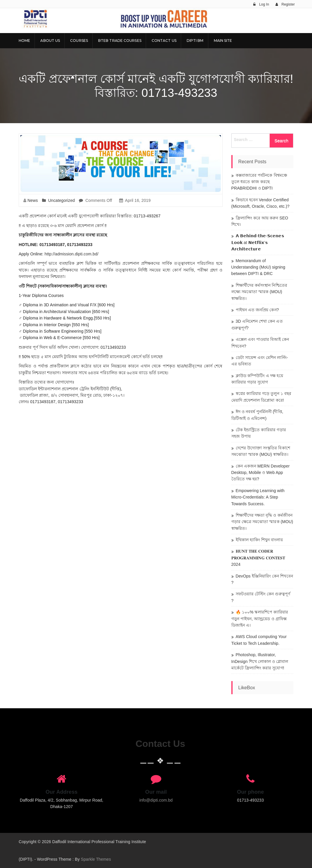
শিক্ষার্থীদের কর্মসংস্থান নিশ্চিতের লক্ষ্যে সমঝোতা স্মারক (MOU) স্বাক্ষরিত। (259, 292)
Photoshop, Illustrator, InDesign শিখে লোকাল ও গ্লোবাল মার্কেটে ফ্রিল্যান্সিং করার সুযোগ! (260, 661)
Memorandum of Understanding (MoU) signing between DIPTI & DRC (258, 267)
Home (24, 41)
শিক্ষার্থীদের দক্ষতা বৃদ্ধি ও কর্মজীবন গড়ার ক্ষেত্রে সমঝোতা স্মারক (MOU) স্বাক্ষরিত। (262, 522)
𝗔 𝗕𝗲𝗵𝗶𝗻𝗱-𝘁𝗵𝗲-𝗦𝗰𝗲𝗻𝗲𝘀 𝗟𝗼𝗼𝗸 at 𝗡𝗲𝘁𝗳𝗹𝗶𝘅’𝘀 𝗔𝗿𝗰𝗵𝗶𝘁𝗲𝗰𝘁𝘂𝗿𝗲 (258, 242)
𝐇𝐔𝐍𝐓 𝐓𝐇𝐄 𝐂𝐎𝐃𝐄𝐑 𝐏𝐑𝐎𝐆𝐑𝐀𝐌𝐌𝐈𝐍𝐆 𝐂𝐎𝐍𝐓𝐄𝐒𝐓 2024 (258, 558)
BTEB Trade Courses (120, 41)
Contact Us (164, 41)
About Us (50, 41)
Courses (79, 41)
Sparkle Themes (96, 859)
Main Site (223, 41)
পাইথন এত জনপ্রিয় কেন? (257, 310)
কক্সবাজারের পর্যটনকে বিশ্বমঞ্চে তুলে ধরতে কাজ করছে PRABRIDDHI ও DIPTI (259, 182)
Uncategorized (62, 200)
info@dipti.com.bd (156, 800)
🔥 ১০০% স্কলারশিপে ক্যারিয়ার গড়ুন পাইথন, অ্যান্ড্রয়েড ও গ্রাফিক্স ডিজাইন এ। (260, 619)
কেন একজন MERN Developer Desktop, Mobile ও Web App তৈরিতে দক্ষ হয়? (261, 473)
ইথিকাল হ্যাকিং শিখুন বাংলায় (259, 540)
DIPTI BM (195, 41)
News (33, 200)
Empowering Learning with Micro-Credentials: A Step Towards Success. (258, 497)
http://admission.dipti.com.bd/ (72, 254)
